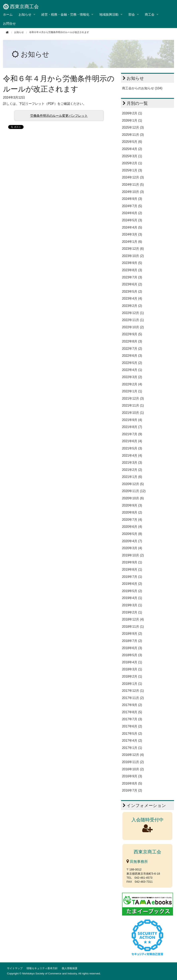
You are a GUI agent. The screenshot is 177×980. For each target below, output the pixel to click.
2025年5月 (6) (132, 142)
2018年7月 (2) (132, 641)
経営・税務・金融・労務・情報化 (65, 15)
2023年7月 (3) (132, 277)
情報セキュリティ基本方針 (42, 968)
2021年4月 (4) (132, 456)
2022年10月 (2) (133, 327)
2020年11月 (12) (134, 491)
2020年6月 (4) (132, 527)
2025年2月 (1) (132, 163)
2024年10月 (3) (133, 192)
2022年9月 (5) (132, 334)
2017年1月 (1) (132, 748)
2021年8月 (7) (132, 427)
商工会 (150, 15)
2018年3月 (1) (132, 669)
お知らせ (25, 15)
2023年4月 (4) (132, 299)
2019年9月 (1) (132, 562)
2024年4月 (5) (132, 227)
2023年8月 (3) (132, 270)
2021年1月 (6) (132, 477)
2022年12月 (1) (133, 313)
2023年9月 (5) (132, 263)
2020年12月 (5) (133, 484)
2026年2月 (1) (132, 113)
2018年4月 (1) (132, 662)
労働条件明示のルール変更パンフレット (59, 116)
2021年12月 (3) (133, 398)
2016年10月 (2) (133, 769)
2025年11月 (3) (133, 135)
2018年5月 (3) (132, 655)
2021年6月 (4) (132, 441)
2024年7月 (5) (132, 206)
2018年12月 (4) (133, 619)
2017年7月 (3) (132, 719)
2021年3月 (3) (132, 463)
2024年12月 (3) (133, 177)
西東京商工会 (21, 7)
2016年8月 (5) (132, 783)
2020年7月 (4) (132, 520)
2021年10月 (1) (133, 413)
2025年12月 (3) (133, 127)
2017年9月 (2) (132, 705)
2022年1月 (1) (132, 391)
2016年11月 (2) (133, 762)
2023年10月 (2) (133, 256)
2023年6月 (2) (132, 284)
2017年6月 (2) (132, 726)
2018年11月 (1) (133, 627)
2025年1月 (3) (132, 170)
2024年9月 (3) (132, 199)
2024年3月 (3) (132, 234)
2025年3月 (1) (132, 156)
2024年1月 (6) (132, 242)
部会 (132, 15)
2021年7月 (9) (132, 434)
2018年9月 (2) (132, 634)
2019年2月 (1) (132, 612)
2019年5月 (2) (132, 591)
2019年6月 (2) (132, 584)
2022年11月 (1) (133, 320)
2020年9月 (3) (132, 505)
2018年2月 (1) (132, 676)
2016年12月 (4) (133, 755)
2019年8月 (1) (132, 570)
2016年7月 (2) (132, 790)
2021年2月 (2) (132, 470)
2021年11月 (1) (133, 405)
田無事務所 (137, 862)
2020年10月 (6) (133, 498)
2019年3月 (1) (132, 605)
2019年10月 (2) (133, 555)
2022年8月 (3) (132, 341)
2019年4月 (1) (132, 598)
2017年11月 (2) (133, 698)
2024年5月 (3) (132, 220)
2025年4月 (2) (132, 149)
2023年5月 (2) (132, 292)
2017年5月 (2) (132, 734)
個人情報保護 (70, 968)
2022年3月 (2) (132, 377)
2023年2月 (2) (132, 306)
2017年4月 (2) (132, 741)
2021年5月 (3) (132, 448)
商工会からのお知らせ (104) (142, 88)
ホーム (8, 15)
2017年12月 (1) (133, 691)
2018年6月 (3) (132, 648)
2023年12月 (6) (133, 249)
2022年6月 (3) (132, 356)
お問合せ (9, 24)
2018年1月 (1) (132, 684)
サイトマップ (15, 968)
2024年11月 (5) (133, 185)
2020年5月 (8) (132, 534)
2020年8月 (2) (132, 512)
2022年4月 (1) (132, 370)
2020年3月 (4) (132, 548)
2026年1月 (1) (132, 120)
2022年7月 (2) (132, 349)
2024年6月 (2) (132, 213)
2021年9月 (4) (132, 420)
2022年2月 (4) (132, 384)
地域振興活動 (109, 15)
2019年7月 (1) (132, 577)
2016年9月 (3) (132, 776)
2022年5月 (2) (132, 363)
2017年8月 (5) (132, 712)
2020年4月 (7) (132, 541)
